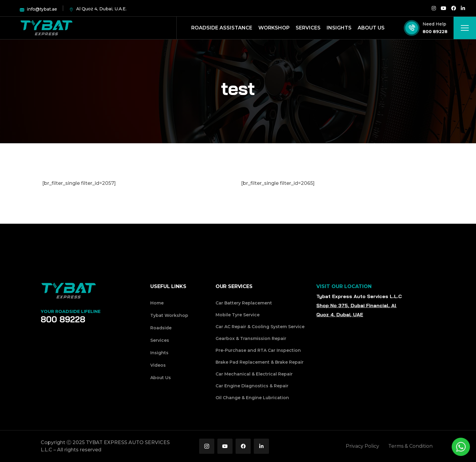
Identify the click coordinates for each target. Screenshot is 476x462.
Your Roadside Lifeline (71, 311)
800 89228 (435, 32)
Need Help (434, 24)
